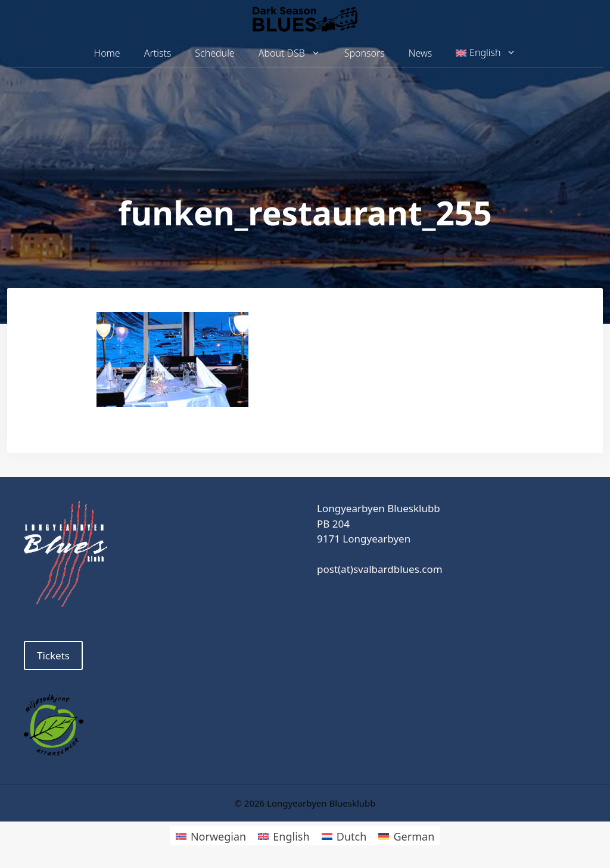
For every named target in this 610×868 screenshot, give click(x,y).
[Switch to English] (284, 836)
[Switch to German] (406, 836)
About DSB (295, 53)
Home (107, 53)
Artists (158, 53)
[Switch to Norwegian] (211, 836)
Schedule (214, 53)
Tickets (53, 655)
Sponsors (365, 53)
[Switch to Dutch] (344, 836)
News (420, 53)
